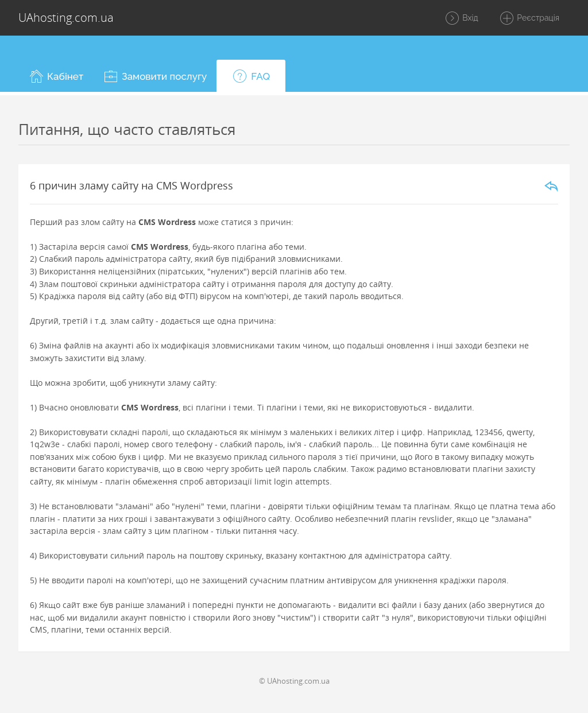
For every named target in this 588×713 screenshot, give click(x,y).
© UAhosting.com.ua (294, 681)
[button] (56, 76)
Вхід (461, 18)
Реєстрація (529, 18)
